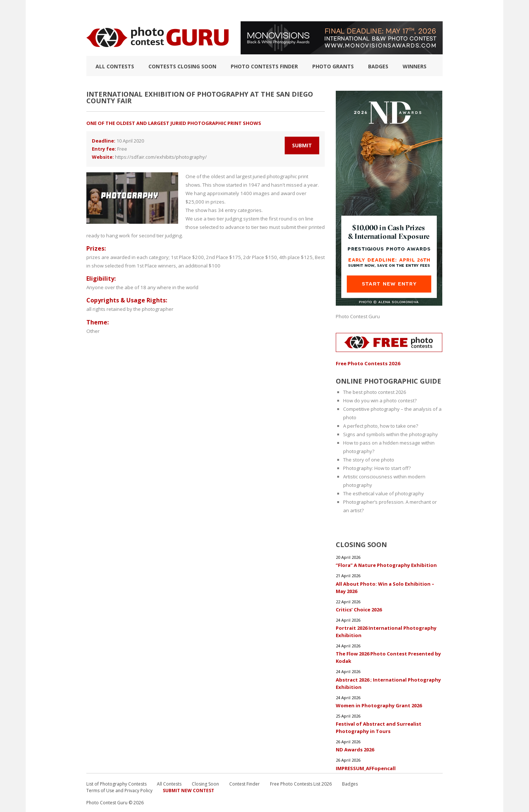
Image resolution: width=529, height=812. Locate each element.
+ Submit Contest (419, 11)
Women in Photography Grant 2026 (379, 704)
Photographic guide (306, 11)
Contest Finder (244, 782)
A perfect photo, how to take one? (381, 425)
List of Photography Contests (150, 11)
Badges (378, 66)
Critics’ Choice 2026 (359, 609)
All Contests (115, 66)
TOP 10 (94, 11)
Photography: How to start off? (377, 468)
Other (93, 322)
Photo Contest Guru (358, 316)
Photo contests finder (264, 66)
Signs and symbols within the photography (391, 434)
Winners (415, 66)
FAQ (346, 11)
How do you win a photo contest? (380, 400)
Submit (302, 145)
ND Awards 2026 (355, 748)
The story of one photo (369, 459)
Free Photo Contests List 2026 (301, 782)
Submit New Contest (188, 789)
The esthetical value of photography (384, 493)
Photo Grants (333, 66)
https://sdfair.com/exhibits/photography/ (161, 157)
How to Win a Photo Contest (234, 11)
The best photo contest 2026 (375, 392)
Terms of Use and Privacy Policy (119, 789)
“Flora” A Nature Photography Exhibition (386, 565)
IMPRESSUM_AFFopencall (366, 767)
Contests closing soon (182, 66)
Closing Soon (205, 782)
